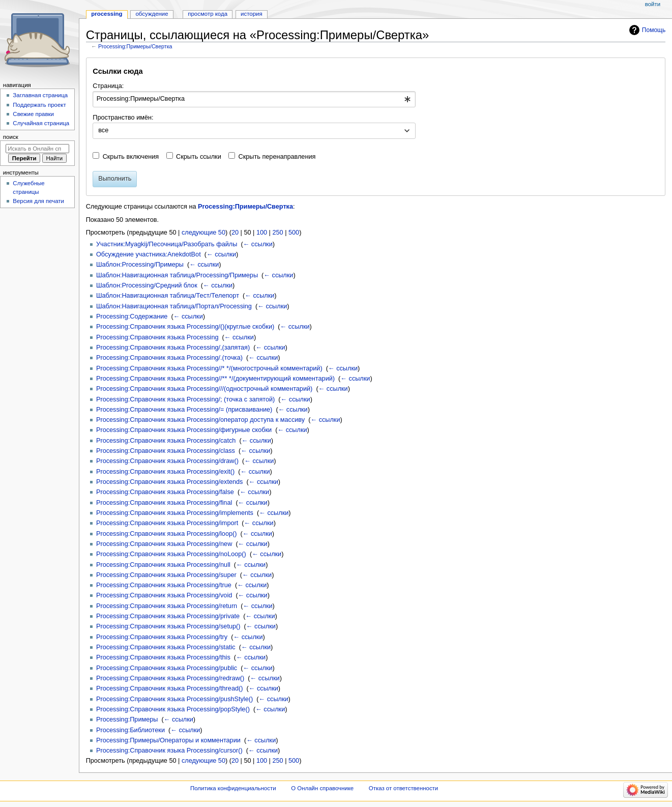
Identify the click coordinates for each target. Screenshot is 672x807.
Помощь (654, 30)
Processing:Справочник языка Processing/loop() (167, 534)
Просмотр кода (208, 14)
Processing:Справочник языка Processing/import (167, 523)
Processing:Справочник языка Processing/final (164, 503)
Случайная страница (41, 123)
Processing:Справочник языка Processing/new (164, 544)
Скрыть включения (131, 157)
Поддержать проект (39, 105)
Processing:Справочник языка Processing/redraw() (170, 678)
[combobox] (254, 99)
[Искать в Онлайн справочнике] (37, 149)
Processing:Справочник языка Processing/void (164, 595)
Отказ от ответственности (403, 788)
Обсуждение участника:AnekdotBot (149, 254)
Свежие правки (33, 114)
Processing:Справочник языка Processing (157, 337)
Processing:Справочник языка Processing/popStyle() (173, 709)
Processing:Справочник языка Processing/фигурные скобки (184, 430)
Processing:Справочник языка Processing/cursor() (169, 751)
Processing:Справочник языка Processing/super (166, 575)
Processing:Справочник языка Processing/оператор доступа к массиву (200, 420)
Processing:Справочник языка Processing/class (166, 451)
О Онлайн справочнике (322, 788)
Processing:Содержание (132, 316)
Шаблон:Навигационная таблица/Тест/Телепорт (168, 296)
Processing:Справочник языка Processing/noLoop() (171, 554)
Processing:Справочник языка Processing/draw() (167, 461)
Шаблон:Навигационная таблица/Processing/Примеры (177, 275)
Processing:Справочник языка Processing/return (167, 606)
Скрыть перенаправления (277, 157)
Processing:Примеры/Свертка (135, 46)
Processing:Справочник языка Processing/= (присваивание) (184, 410)
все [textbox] (103, 130)
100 (262, 233)
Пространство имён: (123, 118)
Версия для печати (38, 201)
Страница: (108, 86)
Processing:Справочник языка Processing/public (167, 668)
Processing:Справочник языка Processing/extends (170, 482)
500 (294, 233)
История (252, 14)
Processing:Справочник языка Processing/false (165, 492)
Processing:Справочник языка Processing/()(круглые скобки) (185, 327)
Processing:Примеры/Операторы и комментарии (168, 740)
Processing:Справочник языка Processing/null (163, 565)
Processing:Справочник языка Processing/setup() (168, 626)
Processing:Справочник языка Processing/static (166, 647)
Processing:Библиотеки (130, 730)
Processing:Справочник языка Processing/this (163, 657)
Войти (653, 4)
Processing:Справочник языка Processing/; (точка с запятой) (185, 399)
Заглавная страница (40, 95)
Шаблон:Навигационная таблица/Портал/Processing (174, 306)
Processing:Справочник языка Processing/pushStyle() (174, 699)
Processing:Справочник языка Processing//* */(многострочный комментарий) (209, 368)
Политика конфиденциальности (233, 788)
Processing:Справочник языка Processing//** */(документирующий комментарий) (215, 379)
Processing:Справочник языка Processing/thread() (170, 688)
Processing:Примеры (127, 719)
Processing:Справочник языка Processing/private (168, 616)
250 (277, 233)
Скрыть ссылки (199, 157)
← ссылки (258, 244)
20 (235, 233)
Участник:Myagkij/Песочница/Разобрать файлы (167, 244)
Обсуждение (152, 14)
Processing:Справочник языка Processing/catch (166, 441)
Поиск (11, 137)
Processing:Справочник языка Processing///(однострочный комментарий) (204, 389)
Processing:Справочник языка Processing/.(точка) (169, 358)
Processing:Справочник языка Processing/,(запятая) (173, 348)
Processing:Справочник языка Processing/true (164, 585)
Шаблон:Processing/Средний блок (147, 285)
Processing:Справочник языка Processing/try (162, 637)
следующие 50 (203, 233)
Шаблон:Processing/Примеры (140, 265)
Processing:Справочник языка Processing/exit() (165, 472)
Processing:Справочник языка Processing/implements (175, 513)
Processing (107, 14)
